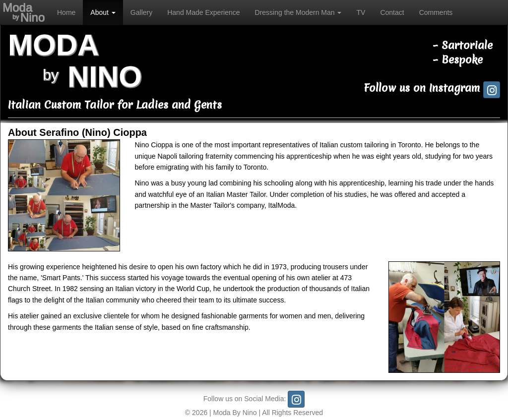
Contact (392, 12)
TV (361, 12)
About (103, 12)
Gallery (141, 12)
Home (66, 12)
